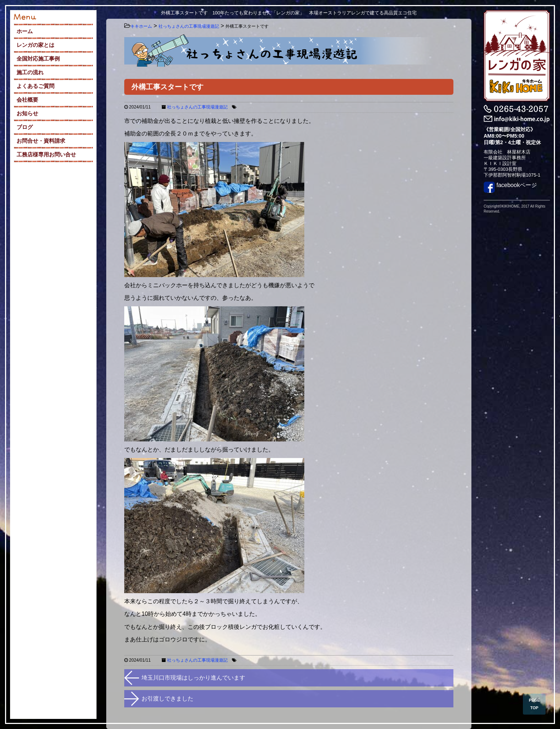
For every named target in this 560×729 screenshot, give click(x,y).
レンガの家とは (35, 45)
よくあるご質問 (35, 86)
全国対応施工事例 (38, 59)
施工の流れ (30, 72)
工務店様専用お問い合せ (46, 154)
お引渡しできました (167, 699)
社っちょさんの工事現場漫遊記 (197, 107)
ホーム (25, 31)
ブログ (25, 127)
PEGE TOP (534, 704)
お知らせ (27, 113)
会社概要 (27, 100)
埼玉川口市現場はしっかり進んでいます (193, 678)
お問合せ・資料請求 (41, 141)
